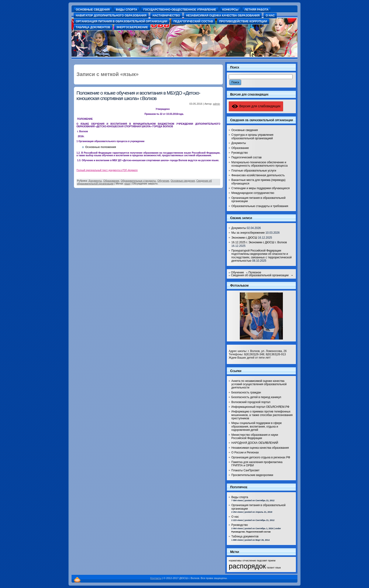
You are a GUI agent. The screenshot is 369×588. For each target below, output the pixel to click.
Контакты (156, 578)
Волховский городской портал (251, 402)
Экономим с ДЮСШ (244, 238)
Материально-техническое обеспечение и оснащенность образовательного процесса (259, 164)
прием (272, 560)
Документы (95, 181)
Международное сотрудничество (253, 193)
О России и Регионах (245, 452)
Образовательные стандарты (138, 181)
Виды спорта (240, 497)
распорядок (247, 566)
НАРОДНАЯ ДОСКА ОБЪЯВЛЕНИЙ (255, 443)
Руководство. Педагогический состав (251, 532)
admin (217, 104)
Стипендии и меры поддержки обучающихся (261, 188)
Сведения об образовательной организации (260, 275)
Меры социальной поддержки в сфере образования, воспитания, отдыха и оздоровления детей (257, 426)
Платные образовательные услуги (254, 171)
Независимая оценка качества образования (260, 448)
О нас (235, 517)
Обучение (163, 181)
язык (127, 184)
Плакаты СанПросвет (245, 470)
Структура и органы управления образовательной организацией (252, 136)
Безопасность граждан (246, 392)
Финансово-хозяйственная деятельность (258, 175)
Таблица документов (245, 536)
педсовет (262, 560)
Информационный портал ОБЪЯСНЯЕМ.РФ (260, 407)
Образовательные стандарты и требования (260, 206)
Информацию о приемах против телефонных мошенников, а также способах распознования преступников (262, 415)
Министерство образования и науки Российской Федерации (255, 436)
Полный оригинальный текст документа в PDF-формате (107, 170)
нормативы (235, 560)
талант (271, 568)
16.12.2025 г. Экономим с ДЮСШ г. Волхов (259, 242)
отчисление (249, 560)
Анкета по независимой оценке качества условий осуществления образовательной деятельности (259, 384)
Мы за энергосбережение (248, 233)
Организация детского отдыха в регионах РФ (261, 457)
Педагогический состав (247, 157)
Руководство (240, 153)
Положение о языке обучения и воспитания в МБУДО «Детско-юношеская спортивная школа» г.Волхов (138, 96)
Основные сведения (183, 181)
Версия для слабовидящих (256, 106)
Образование (111, 181)
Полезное (255, 272)
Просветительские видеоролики (252, 475)
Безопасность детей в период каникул (256, 397)
